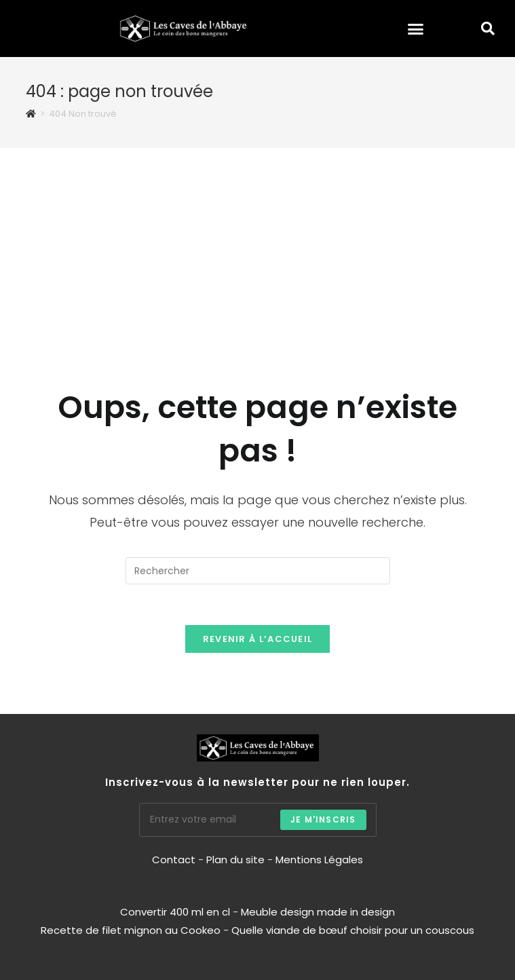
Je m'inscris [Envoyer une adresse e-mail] (323, 819)
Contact (175, 860)
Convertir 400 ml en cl (175, 912)
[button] (416, 29)
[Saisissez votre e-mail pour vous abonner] (258, 820)
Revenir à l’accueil (258, 639)
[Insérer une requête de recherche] (258, 571)
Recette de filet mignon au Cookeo (131, 930)
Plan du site (235, 860)
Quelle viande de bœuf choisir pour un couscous (353, 930)
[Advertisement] (257, 250)
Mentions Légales (319, 860)
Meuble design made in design (318, 912)
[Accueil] (31, 114)
